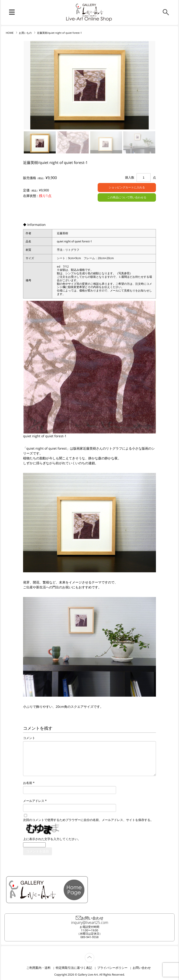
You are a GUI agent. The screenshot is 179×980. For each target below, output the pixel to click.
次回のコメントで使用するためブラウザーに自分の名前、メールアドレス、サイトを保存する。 (88, 820)
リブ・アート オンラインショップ (89, 10)
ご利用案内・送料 (38, 968)
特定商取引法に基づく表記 (74, 968)
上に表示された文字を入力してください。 (52, 839)
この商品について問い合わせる (127, 197)
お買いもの (25, 33)
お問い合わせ (142, 968)
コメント (29, 738)
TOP (94, 955)
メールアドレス (34, 801)
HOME (10, 33)
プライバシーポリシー (112, 968)
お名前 (28, 783)
